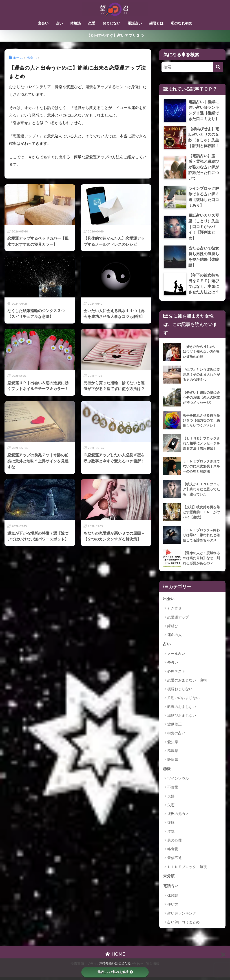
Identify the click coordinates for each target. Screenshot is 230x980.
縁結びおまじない (182, 718)
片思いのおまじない (184, 701)
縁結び (173, 629)
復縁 (171, 825)
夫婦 (171, 799)
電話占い (135, 23)
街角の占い (176, 736)
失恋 (171, 808)
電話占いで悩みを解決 (115, 972)
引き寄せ (175, 611)
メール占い (176, 656)
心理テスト (176, 674)
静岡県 (173, 762)
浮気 (171, 834)
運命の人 (175, 637)
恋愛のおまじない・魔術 (187, 683)
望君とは (156, 23)
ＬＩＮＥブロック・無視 (187, 870)
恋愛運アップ (178, 620)
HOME (115, 957)
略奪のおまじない (182, 709)
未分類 (169, 879)
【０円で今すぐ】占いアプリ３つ (115, 36)
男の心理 (175, 843)
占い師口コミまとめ (184, 925)
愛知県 (173, 745)
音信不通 (175, 861)
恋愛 (92, 23)
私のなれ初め (181, 23)
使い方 (173, 907)
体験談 (75, 23)
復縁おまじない (180, 692)
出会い (43, 23)
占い (59, 23)
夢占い (173, 665)
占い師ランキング (182, 916)
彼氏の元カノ (178, 817)
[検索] (218, 67)
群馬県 (173, 753)
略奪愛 (173, 852)
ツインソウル (178, 781)
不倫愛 (173, 790)
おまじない (111, 23)
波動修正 (175, 727)
